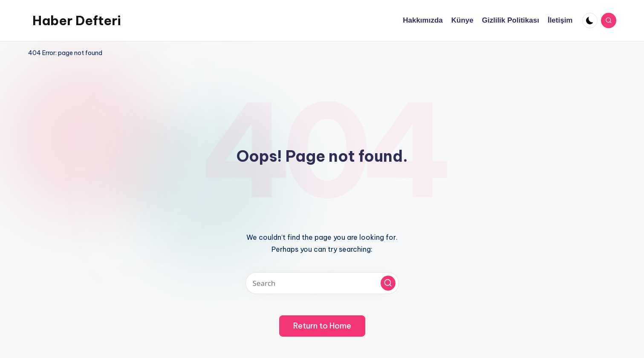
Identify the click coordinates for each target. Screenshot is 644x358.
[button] (388, 283)
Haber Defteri (77, 20)
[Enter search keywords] (322, 283)
